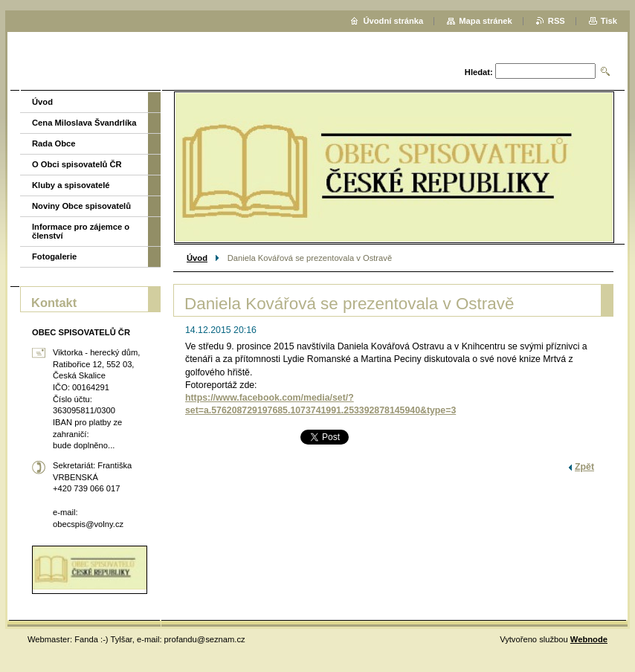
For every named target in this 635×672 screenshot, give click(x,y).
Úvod (197, 258)
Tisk (609, 21)
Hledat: (479, 72)
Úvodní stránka (393, 21)
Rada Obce (54, 143)
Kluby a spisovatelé (71, 185)
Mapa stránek (486, 21)
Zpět (584, 467)
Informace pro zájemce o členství (81, 231)
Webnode (589, 639)
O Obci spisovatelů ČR (77, 164)
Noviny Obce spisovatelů (81, 206)
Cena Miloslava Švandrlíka (84, 123)
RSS (557, 21)
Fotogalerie (54, 256)
